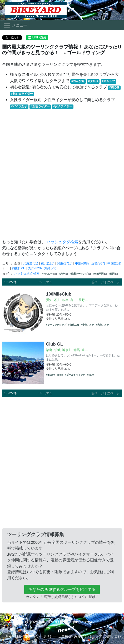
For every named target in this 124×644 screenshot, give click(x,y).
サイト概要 (13, 636)
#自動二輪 (74, 325)
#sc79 (90, 375)
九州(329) (35, 268)
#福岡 (113, 274)
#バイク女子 (19, 106)
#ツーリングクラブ (56, 325)
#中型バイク (88, 325)
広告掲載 (65, 636)
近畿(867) (98, 263)
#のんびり (78, 81)
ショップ (96, 636)
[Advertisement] (61, 174)
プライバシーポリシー (40, 636)
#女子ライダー (63, 106)
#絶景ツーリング (80, 274)
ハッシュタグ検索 (62, 242)
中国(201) (114, 263)
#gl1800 (50, 375)
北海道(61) (30, 263)
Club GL (54, 344)
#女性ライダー (40, 106)
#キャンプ (108, 81)
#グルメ (93, 81)
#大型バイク (103, 325)
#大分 (63, 274)
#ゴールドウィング (75, 375)
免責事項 (80, 636)
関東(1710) (65, 263)
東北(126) (48, 263)
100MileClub (59, 294)
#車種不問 (100, 274)
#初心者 (114, 87)
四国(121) (19, 268)
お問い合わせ (115, 636)
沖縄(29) (50, 268)
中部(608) (82, 263)
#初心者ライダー (22, 94)
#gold (60, 375)
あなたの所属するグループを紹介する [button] (62, 589)
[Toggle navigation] (15, 25)
